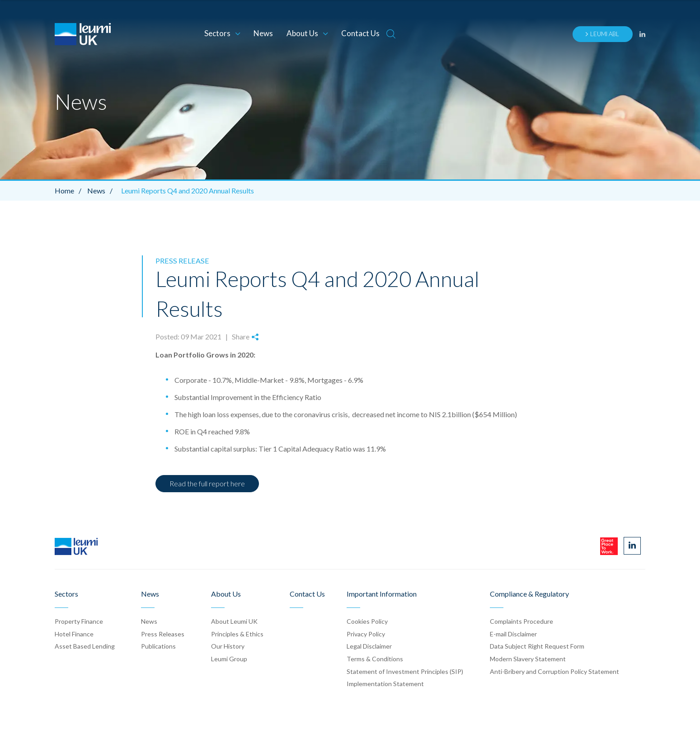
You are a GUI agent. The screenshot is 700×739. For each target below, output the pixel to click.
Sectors (222, 33)
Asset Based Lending (85, 646)
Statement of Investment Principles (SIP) (405, 671)
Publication (158, 646)
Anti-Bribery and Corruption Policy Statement (554, 671)
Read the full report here (207, 483)
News (263, 33)
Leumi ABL (602, 34)
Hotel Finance (74, 633)
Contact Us (360, 33)
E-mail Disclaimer (513, 633)
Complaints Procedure (521, 621)
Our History (228, 646)
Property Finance (79, 621)
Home (70, 191)
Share (245, 337)
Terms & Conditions (375, 658)
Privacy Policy (366, 633)
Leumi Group (229, 658)
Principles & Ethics (237, 633)
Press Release (181, 261)
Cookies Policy (367, 621)
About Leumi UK (234, 621)
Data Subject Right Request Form (537, 646)
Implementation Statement (385, 684)
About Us (307, 33)
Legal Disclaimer (369, 646)
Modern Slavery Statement (528, 658)
